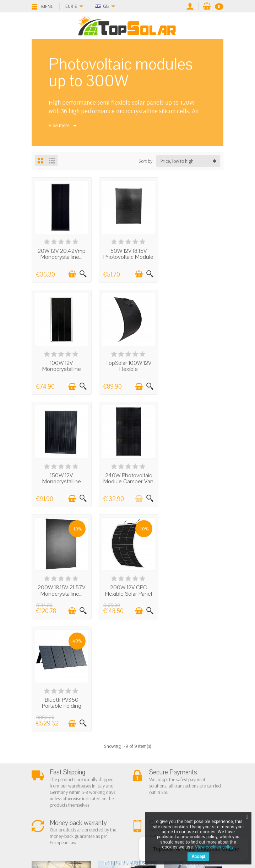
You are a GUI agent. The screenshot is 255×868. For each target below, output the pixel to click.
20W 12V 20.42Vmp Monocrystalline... (61, 253)
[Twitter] (119, 827)
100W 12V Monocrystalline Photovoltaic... (194, 256)
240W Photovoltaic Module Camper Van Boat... (194, 368)
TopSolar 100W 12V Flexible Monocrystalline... (61, 368)
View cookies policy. (215, 847)
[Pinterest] (136, 827)
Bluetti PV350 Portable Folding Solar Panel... (194, 479)
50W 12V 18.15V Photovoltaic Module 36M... (127, 256)
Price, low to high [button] (177, 161)
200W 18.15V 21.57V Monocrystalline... (61, 476)
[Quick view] (82, 273)
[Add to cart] (71, 273)
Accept (198, 857)
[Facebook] (103, 827)
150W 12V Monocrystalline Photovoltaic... (127, 368)
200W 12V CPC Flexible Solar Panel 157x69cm (128, 479)
